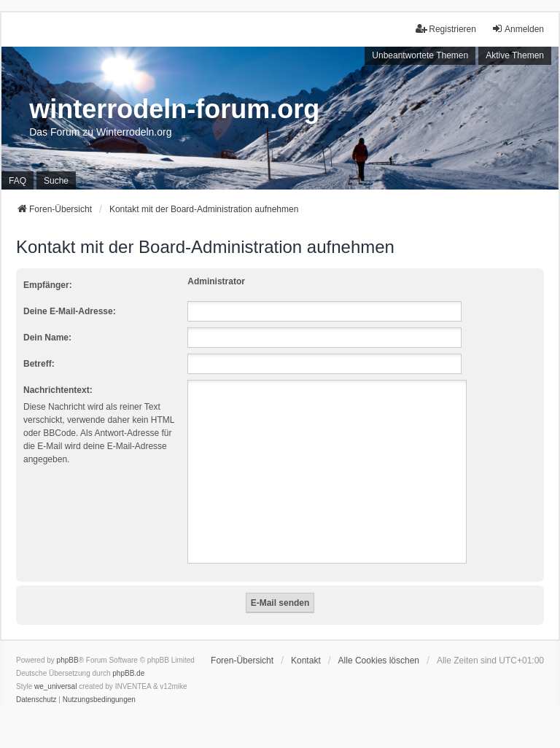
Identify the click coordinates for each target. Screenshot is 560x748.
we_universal (55, 686)
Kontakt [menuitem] (306, 661)
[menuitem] (36, 700)
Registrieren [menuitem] (446, 29)
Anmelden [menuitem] (518, 29)
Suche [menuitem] (56, 181)
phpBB (68, 660)
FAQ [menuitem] (17, 181)
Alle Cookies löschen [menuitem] (379, 661)
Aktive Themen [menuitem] (515, 55)
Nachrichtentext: (58, 390)
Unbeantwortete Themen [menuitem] (420, 55)
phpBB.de (128, 673)
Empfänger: (48, 285)
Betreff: (39, 364)
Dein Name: (47, 338)
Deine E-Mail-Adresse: (70, 311)
